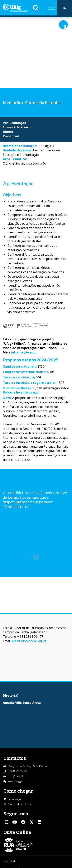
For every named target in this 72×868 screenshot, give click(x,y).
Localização (15, 799)
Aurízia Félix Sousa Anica (22, 703)
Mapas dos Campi (19, 804)
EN (64, 8)
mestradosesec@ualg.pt (29, 641)
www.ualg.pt (16, 781)
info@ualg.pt (16, 776)
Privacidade (10, 861)
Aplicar (36, 8)
